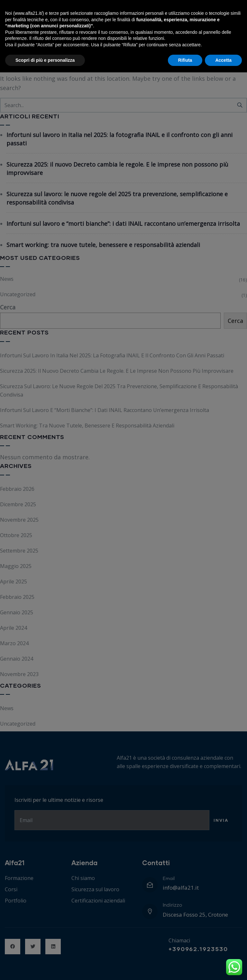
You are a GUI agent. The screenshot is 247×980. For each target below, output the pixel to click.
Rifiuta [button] (185, 967)
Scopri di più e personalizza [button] (45, 967)
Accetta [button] (223, 967)
